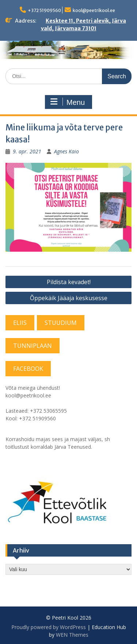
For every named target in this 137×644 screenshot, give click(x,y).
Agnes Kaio (66, 151)
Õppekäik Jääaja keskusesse (69, 298)
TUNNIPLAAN (33, 346)
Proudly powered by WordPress (49, 627)
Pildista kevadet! (69, 282)
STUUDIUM (61, 323)
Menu (68, 102)
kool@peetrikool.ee (94, 10)
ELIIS (20, 323)
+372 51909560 (44, 10)
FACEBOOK (28, 369)
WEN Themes (72, 635)
